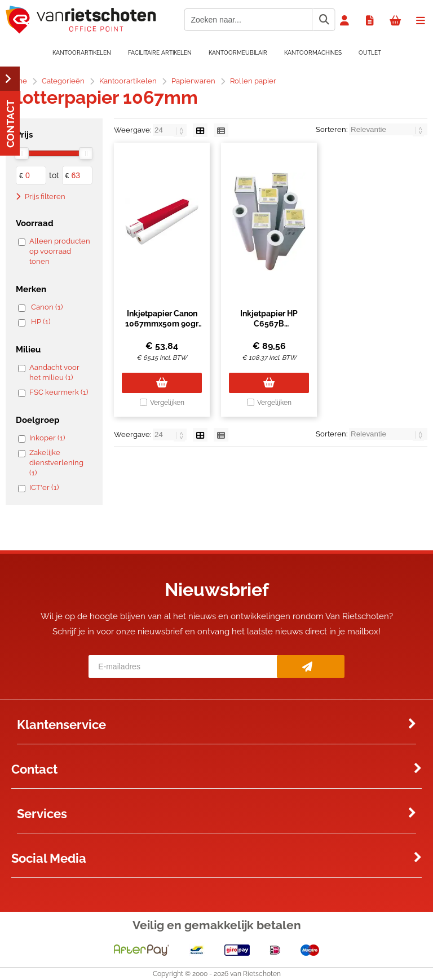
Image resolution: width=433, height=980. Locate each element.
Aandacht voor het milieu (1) (54, 372)
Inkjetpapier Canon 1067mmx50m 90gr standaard (162, 324)
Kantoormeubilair (238, 53)
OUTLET (370, 53)
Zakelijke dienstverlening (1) (56, 463)
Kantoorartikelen (82, 53)
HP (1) (41, 322)
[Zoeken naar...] (324, 20)
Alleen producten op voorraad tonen (60, 251)
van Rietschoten (255, 974)
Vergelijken (167, 403)
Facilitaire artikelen (160, 53)
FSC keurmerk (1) (59, 392)
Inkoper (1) (47, 438)
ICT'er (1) (44, 487)
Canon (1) (47, 307)
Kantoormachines (313, 53)
